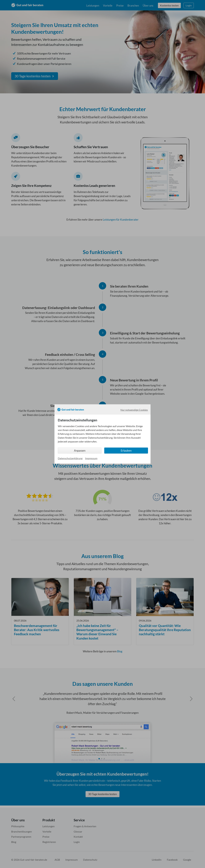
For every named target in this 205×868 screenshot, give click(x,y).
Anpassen (80, 450)
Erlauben (126, 450)
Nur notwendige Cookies (134, 410)
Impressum (91, 458)
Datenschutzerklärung (70, 458)
